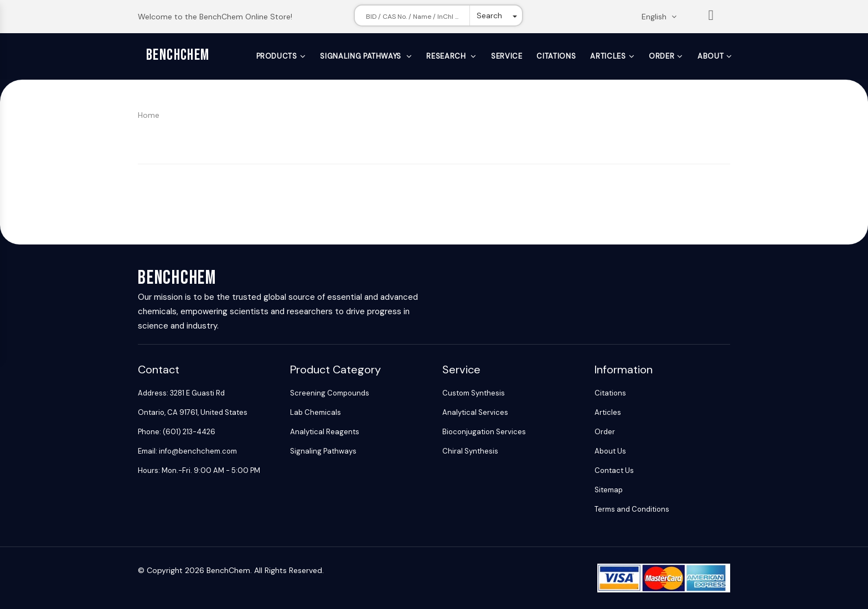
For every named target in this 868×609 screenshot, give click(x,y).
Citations (556, 56)
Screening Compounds (330, 393)
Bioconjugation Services (484, 432)
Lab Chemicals (316, 412)
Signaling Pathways (361, 56)
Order (662, 56)
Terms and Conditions (632, 509)
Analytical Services (475, 412)
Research (447, 56)
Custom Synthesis (474, 393)
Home (149, 115)
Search (489, 15)
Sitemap (609, 490)
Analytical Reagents (325, 432)
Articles (608, 56)
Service (507, 56)
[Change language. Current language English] (663, 17)
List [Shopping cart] (711, 17)
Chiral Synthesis (470, 451)
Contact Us (614, 470)
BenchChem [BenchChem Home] (178, 55)
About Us (610, 451)
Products (277, 56)
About (711, 56)
